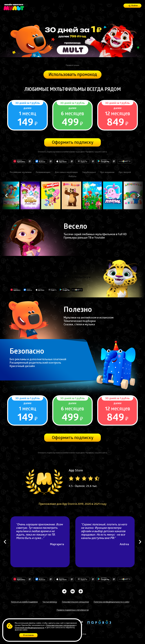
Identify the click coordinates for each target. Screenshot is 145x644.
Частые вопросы (50, 602)
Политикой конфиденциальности (29, 628)
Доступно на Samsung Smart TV (125, 579)
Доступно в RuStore (40, 161)
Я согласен (29, 636)
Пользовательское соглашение (75, 602)
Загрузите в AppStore (61, 161)
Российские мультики (21, 173)
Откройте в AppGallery (19, 161)
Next (139, 195)
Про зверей (125, 173)
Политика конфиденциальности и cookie (111, 602)
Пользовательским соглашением (61, 626)
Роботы (73, 177)
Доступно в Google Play (104, 161)
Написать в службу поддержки (24, 602)
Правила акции (72, 65)
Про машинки (107, 173)
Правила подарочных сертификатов (73, 610)
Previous (6, 195)
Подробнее (27, 115)
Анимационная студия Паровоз (99, 623)
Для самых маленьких (66, 173)
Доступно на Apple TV (83, 161)
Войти (135, 6)
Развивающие (43, 173)
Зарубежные (89, 173)
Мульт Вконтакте (72, 591)
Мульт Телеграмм (64, 591)
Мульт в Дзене (81, 591)
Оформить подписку (73, 143)
